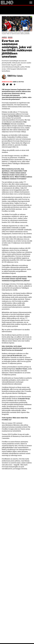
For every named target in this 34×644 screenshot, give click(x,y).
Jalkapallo (4, 37)
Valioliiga (10, 37)
